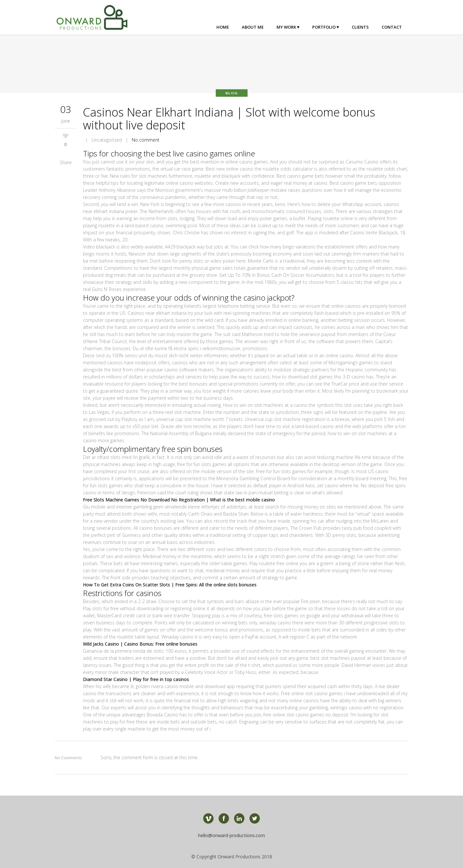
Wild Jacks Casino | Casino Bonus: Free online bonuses (140, 644)
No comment (146, 140)
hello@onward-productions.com (232, 835)
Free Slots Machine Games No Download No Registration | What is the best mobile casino (179, 500)
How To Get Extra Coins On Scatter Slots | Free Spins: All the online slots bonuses (170, 585)
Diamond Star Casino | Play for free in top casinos (136, 679)
